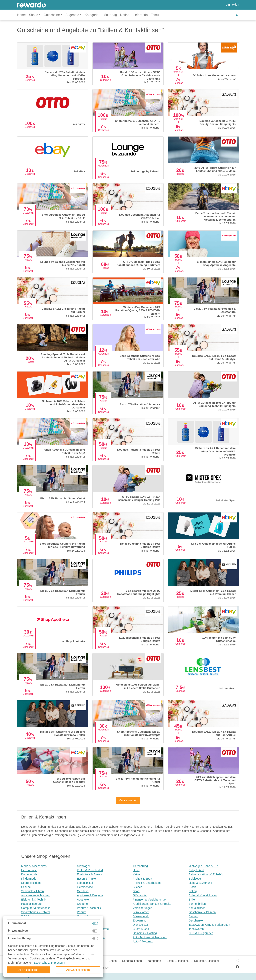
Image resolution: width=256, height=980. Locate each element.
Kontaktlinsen (197, 908)
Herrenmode (29, 870)
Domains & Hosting (145, 933)
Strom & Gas (141, 929)
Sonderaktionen (132, 961)
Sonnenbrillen (197, 904)
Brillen (192, 900)
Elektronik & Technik (34, 900)
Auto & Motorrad (143, 941)
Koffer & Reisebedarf (90, 870)
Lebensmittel (85, 883)
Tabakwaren (196, 929)
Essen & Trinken (87, 879)
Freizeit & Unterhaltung (147, 883)
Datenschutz (42, 963)
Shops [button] (33, 15)
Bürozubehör (141, 916)
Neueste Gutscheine (207, 961)
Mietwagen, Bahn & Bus (203, 866)
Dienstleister (140, 925)
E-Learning (140, 921)
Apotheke (83, 900)
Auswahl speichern (78, 970)
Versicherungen (142, 908)
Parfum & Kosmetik (89, 908)
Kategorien (92, 15)
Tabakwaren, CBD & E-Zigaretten (209, 925)
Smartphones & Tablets (36, 912)
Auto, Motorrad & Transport (150, 937)
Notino (125, 15)
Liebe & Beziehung (200, 883)
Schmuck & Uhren (32, 891)
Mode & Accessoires (34, 866)
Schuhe (26, 887)
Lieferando (140, 15)
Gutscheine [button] (52, 15)
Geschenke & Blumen (202, 912)
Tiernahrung (140, 866)
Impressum (58, 963)
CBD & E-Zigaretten (201, 933)
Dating (193, 891)
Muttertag (110, 15)
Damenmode (29, 874)
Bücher (137, 887)
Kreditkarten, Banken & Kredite (152, 904)
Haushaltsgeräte (31, 904)
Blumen (193, 916)
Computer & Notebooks (36, 908)
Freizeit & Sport (142, 879)
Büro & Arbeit (141, 912)
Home (21, 15)
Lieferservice (85, 887)
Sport (136, 891)
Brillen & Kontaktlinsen (203, 895)
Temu (155, 15)
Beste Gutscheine (178, 961)
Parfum (81, 912)
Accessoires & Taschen (36, 895)
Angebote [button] (72, 15)
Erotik (192, 887)
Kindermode (29, 879)
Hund (136, 870)
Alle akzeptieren (28, 970)
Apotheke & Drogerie (90, 895)
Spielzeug (195, 879)
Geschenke (196, 921)
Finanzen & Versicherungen (150, 900)
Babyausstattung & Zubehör (206, 874)
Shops (113, 961)
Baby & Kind (196, 870)
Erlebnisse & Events (89, 874)
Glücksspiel (140, 895)
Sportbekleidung (31, 883)
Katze (136, 874)
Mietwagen (84, 866)
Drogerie (82, 904)
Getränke (83, 891)
